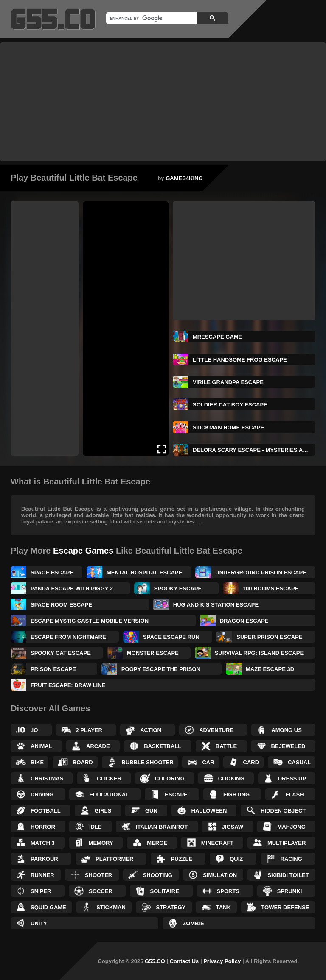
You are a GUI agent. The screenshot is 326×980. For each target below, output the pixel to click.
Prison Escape (53, 669)
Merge (157, 843)
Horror (43, 827)
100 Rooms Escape (271, 589)
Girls (103, 811)
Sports (228, 891)
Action (151, 730)
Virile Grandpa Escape (228, 382)
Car (208, 762)
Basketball (163, 746)
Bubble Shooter (148, 762)
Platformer (114, 859)
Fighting (236, 795)
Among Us (287, 730)
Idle (96, 827)
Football (46, 811)
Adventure (216, 730)
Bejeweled (288, 746)
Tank (223, 907)
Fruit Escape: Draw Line (68, 685)
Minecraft (218, 843)
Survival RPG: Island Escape (259, 653)
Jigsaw (233, 827)
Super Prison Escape (269, 637)
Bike (37, 762)
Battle (226, 746)
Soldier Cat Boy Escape (230, 405)
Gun (151, 811)
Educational (109, 795)
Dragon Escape (244, 621)
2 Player (89, 730)
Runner (42, 875)
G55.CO (155, 961)
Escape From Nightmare (68, 637)
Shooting (158, 875)
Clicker (109, 778)
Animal (41, 746)
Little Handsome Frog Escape (240, 360)
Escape (176, 795)
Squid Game (48, 907)
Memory (101, 843)
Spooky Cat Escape (61, 653)
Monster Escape (153, 653)
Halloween (209, 811)
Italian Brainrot (162, 827)
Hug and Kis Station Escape (216, 605)
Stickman (111, 907)
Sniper (41, 891)
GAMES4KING (184, 178)
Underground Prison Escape (261, 572)
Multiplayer (287, 843)
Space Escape (52, 572)
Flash (294, 795)
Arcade (98, 746)
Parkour (44, 859)
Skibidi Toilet (288, 875)
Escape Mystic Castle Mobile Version (90, 621)
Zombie (193, 923)
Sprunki (290, 891)
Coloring (170, 778)
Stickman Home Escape (228, 427)
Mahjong (291, 827)
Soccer (101, 891)
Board (83, 762)
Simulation (220, 875)
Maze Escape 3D (270, 669)
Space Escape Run (171, 637)
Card (251, 762)
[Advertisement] (163, 102)
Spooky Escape (178, 589)
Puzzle (181, 859)
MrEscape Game (217, 337)
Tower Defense (285, 907)
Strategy (171, 907)
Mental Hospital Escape (144, 572)
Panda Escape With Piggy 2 (72, 589)
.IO (34, 730)
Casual (299, 762)
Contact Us (184, 961)
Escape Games (83, 551)
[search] (150, 18)
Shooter (98, 875)
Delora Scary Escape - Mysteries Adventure (254, 450)
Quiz (236, 859)
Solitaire (164, 891)
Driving (42, 795)
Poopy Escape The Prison (161, 669)
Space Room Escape (61, 605)
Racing (291, 859)
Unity (39, 923)
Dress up (292, 778)
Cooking (231, 778)
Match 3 (43, 843)
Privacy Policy (222, 961)
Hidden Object (283, 811)
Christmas (47, 778)
